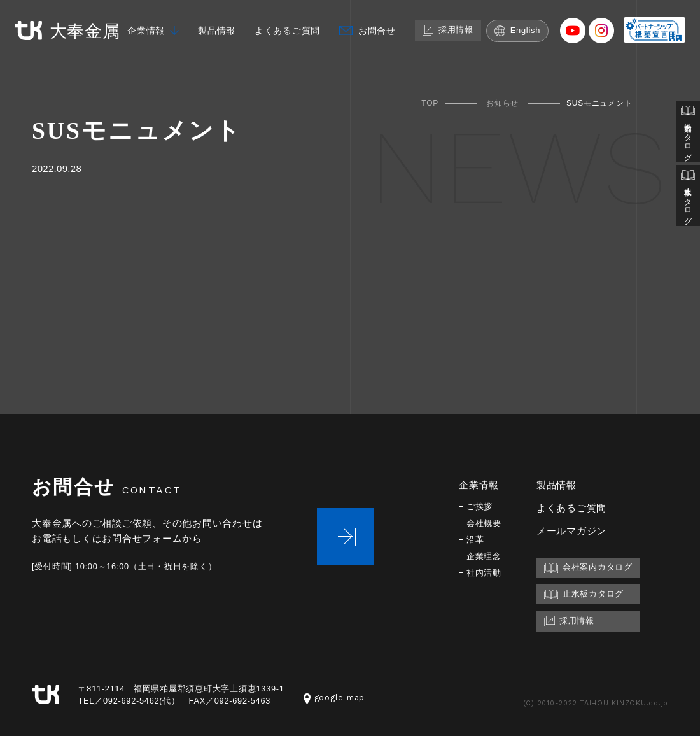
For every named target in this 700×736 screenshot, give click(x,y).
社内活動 (485, 573)
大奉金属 (69, 31)
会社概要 (485, 523)
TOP (430, 103)
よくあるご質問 (279, 52)
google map (334, 697)
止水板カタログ (688, 198)
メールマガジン (574, 531)
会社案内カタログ (688, 132)
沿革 (476, 540)
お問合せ (372, 52)
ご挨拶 (480, 506)
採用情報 (445, 51)
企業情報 (131, 52)
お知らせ (502, 103)
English (517, 52)
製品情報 (205, 52)
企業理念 (485, 556)
